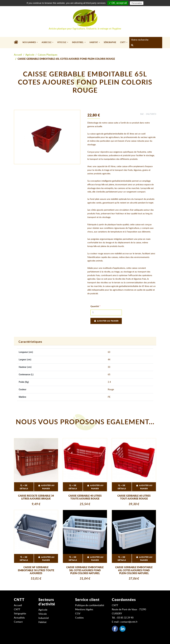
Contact (18, 622)
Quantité (95, 306)
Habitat (42, 622)
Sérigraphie (110, 42)
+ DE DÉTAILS (24, 487)
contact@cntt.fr (129, 622)
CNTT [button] (123, 42)
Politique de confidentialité (90, 605)
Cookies (79, 618)
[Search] (145, 40)
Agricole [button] (47, 42)
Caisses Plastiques (48, 55)
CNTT (17, 610)
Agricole (30, 55)
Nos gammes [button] (29, 42)
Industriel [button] (78, 42)
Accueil (18, 55)
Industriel (44, 618)
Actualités (19, 618)
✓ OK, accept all (118, 3)
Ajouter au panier (106, 321)
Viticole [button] (62, 42)
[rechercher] (132, 45)
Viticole (43, 614)
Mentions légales (84, 610)
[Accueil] (17, 43)
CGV (78, 614)
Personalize (137, 3)
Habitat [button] (94, 42)
